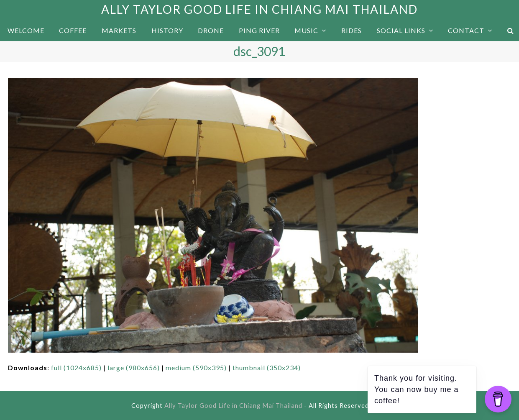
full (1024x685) (76, 367)
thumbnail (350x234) (267, 367)
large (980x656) (134, 367)
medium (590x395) (196, 367)
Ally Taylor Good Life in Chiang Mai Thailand (259, 9)
